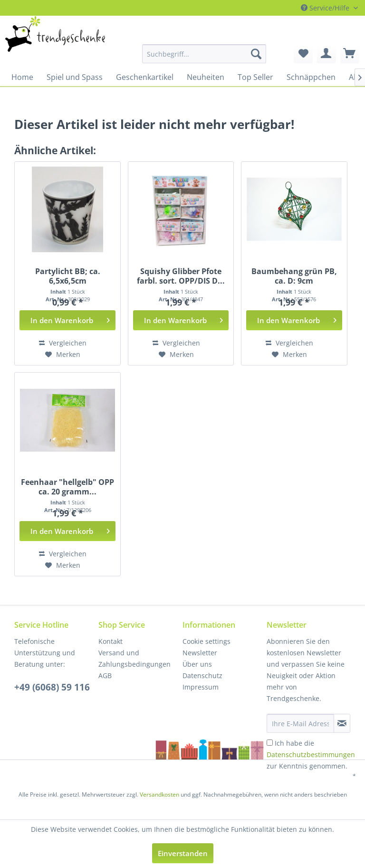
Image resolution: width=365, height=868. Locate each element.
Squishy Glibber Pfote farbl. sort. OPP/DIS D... (181, 276)
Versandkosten (159, 794)
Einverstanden (183, 853)
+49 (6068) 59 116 (52, 687)
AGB (105, 676)
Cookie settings (207, 641)
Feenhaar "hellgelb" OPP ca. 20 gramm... (67, 487)
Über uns (197, 664)
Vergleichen (63, 343)
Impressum (201, 687)
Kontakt (110, 641)
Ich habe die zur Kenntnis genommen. (311, 755)
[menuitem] (175, 54)
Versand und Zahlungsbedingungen (134, 658)
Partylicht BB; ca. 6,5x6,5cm (68, 276)
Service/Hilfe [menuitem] (326, 8)
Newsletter (200, 653)
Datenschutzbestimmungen (311, 755)
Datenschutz (202, 676)
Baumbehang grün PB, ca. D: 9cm (294, 276)
